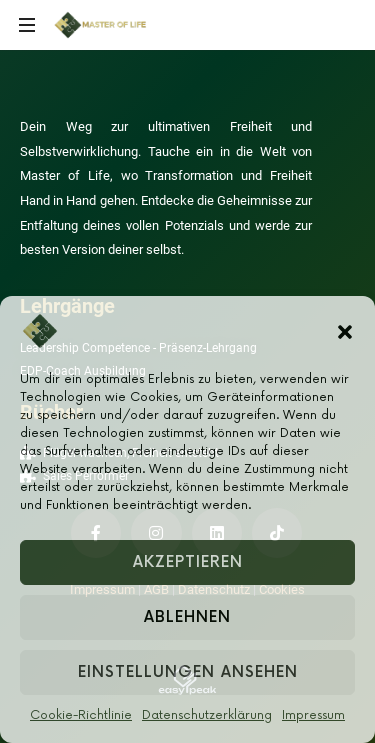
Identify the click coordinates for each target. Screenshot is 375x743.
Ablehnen (187, 617)
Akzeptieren (188, 562)
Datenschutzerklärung (207, 715)
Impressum (313, 715)
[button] (345, 331)
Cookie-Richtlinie (81, 715)
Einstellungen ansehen (188, 672)
